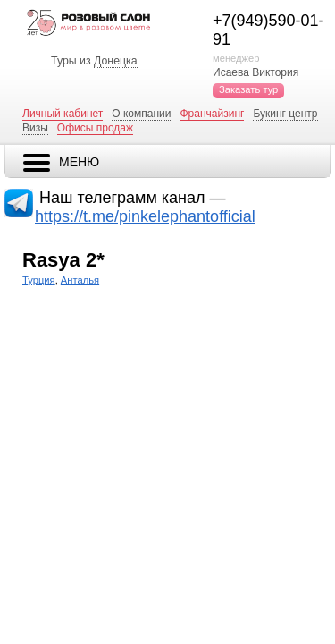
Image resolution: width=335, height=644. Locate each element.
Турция (39, 280)
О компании (141, 114)
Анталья (80, 280)
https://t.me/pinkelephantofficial (145, 216)
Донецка (116, 61)
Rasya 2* (63, 260)
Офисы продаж (95, 128)
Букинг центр (285, 114)
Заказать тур (248, 89)
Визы (35, 128)
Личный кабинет (63, 114)
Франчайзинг (212, 114)
